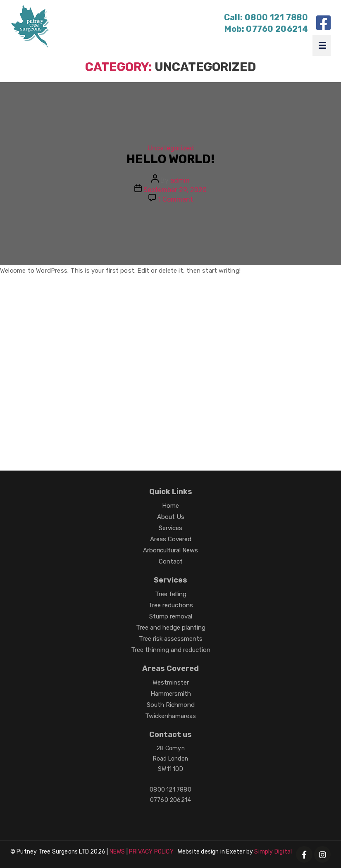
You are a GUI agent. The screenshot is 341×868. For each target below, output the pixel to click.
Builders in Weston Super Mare (62, 365)
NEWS (117, 852)
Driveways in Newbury (180, 349)
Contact (171, 561)
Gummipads (274, 430)
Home (170, 506)
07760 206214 (277, 29)
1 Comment (175, 199)
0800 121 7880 (276, 17)
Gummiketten (231, 414)
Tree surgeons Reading (152, 333)
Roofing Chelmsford (228, 333)
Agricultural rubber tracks (206, 430)
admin (180, 180)
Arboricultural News (170, 550)
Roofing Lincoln (112, 349)
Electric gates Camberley (260, 382)
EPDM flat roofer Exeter (258, 317)
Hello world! (170, 159)
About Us (171, 517)
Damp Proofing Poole (47, 349)
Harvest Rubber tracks (167, 414)
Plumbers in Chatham (151, 365)
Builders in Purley (41, 301)
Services (170, 528)
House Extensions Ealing (178, 398)
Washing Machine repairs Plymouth (69, 414)
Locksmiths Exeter (129, 430)
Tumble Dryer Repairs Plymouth (163, 317)
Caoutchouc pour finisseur (56, 446)
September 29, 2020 (175, 190)
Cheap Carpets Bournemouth (60, 317)
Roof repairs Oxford (101, 398)
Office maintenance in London (164, 382)
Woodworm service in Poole (266, 349)
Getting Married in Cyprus (117, 301)
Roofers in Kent (38, 398)
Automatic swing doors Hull (209, 301)
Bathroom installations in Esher (243, 365)
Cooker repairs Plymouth (263, 398)
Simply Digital (273, 852)
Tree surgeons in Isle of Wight (61, 382)
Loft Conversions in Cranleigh (61, 333)
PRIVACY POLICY (151, 852)
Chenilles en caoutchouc (53, 430)
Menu (322, 45)
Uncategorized (171, 148)
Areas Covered (171, 539)
